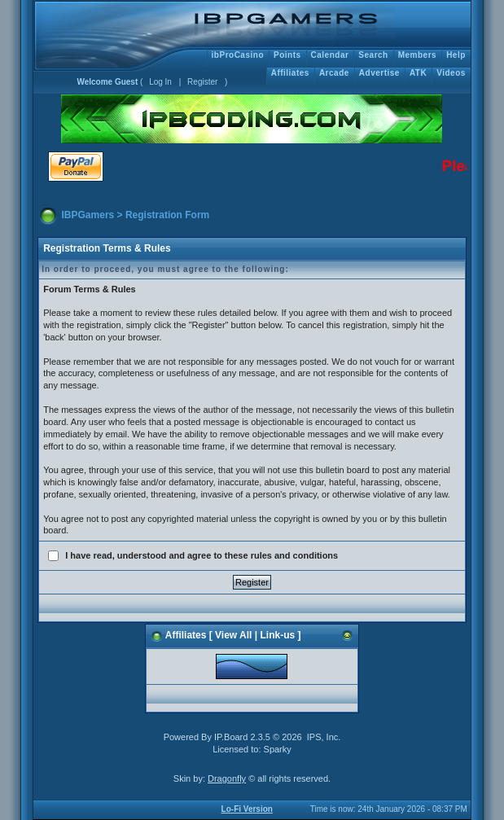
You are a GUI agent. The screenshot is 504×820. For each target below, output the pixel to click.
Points (287, 55)
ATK (418, 73)
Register (202, 82)
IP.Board (231, 737)
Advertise (379, 73)
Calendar (330, 55)
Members (417, 55)
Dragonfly (227, 778)
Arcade (334, 73)
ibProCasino (238, 55)
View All (233, 635)
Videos (451, 73)
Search (373, 55)
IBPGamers (88, 215)
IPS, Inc (323, 737)
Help (456, 55)
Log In (160, 82)
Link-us (277, 635)
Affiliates (290, 73)
